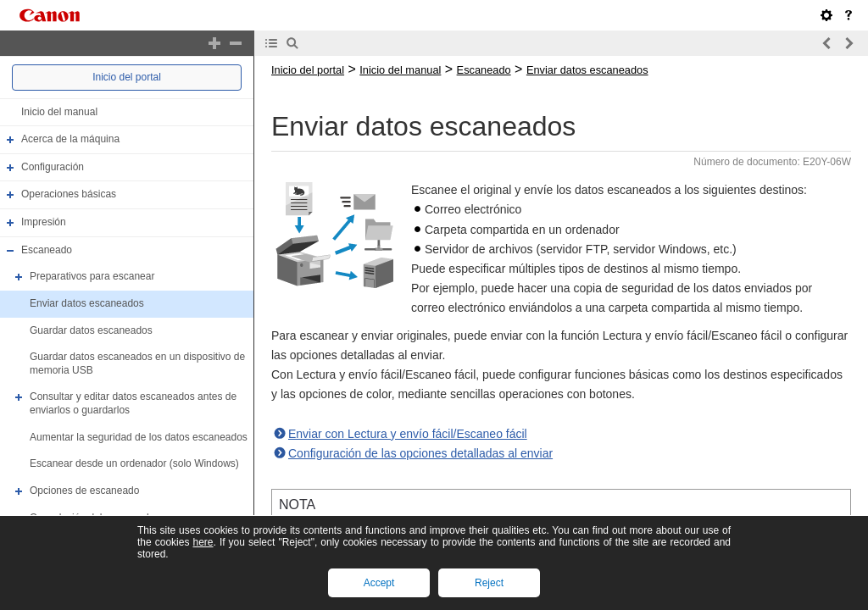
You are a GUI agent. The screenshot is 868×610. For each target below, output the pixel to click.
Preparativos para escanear (92, 276)
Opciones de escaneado (84, 491)
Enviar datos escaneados (87, 303)
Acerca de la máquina (70, 139)
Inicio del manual (59, 112)
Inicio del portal (127, 77)
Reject (489, 583)
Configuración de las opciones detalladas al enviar (420, 453)
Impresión (44, 222)
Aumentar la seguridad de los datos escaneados (139, 437)
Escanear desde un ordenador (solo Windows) (134, 463)
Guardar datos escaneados (91, 330)
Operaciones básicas (69, 195)
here (203, 542)
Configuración (53, 167)
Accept (379, 583)
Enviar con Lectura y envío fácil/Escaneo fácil (408, 434)
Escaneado (47, 250)
